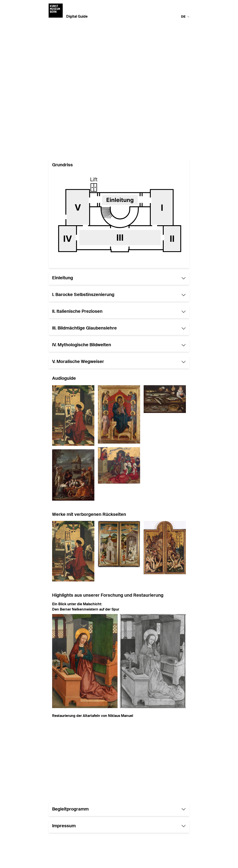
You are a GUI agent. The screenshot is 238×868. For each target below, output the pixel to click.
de (185, 17)
